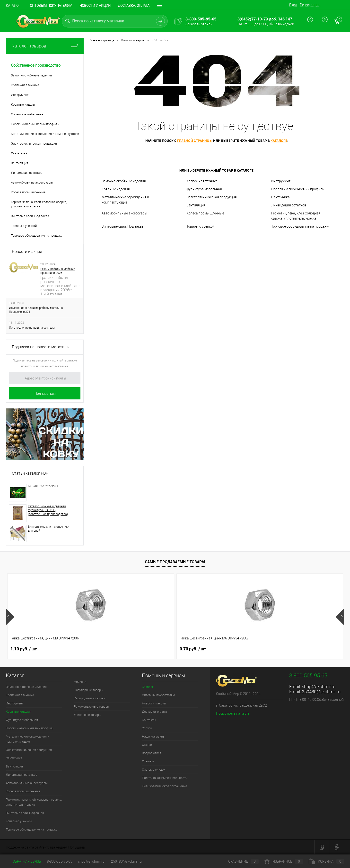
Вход (293, 5)
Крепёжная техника (202, 181)
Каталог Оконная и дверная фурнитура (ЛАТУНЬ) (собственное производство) (48, 510)
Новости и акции (95, 6)
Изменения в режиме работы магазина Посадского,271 (36, 310)
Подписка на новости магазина (40, 347)
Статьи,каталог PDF (30, 473)
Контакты (149, 720)
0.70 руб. (108, 649)
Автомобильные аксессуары (124, 213)
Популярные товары (89, 690)
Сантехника (280, 197)
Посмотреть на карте (233, 713)
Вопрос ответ (152, 753)
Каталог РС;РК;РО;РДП (43, 486)
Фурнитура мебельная (204, 189)
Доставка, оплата (154, 712)
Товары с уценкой (201, 226)
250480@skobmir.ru (321, 692)
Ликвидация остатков (289, 205)
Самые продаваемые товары (175, 562)
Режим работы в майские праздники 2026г (58, 271)
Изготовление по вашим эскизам (32, 328)
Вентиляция (196, 205)
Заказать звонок (199, 24)
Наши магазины (154, 736)
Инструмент (281, 181)
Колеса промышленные (205, 213)
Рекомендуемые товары (92, 706)
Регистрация (310, 5)
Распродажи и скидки (90, 698)
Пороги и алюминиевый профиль (298, 189)
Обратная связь (23, 861)
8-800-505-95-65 (60, 861)
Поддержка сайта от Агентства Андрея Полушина (45, 847)
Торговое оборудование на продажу (300, 226)
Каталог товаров (45, 46)
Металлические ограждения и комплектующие (125, 200)
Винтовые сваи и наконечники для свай (49, 529)
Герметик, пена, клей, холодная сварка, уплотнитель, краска (296, 216)
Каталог (13, 6)
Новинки (80, 682)
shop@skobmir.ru (319, 687)
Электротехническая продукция (212, 197)
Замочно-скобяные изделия (124, 181)
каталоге (279, 141)
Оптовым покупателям (51, 6)
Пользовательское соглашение (165, 786)
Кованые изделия (116, 189)
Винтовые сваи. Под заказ (122, 226)
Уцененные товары (88, 715)
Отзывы (148, 761)
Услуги (147, 728)
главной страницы (195, 141)
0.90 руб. (193, 649)
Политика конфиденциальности (165, 778)
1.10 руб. (24, 649)
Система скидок (154, 770)
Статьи (147, 745)
